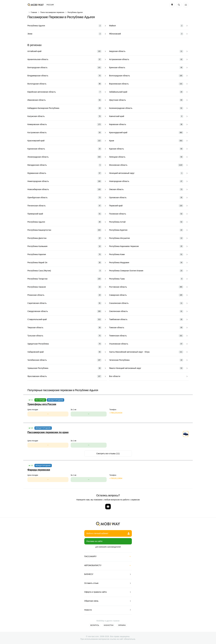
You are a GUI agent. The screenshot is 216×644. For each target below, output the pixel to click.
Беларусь (95, 625)
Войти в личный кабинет (108, 533)
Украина (122, 625)
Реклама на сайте (94, 541)
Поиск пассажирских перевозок (52, 12)
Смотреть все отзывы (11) (108, 454)
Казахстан (109, 625)
